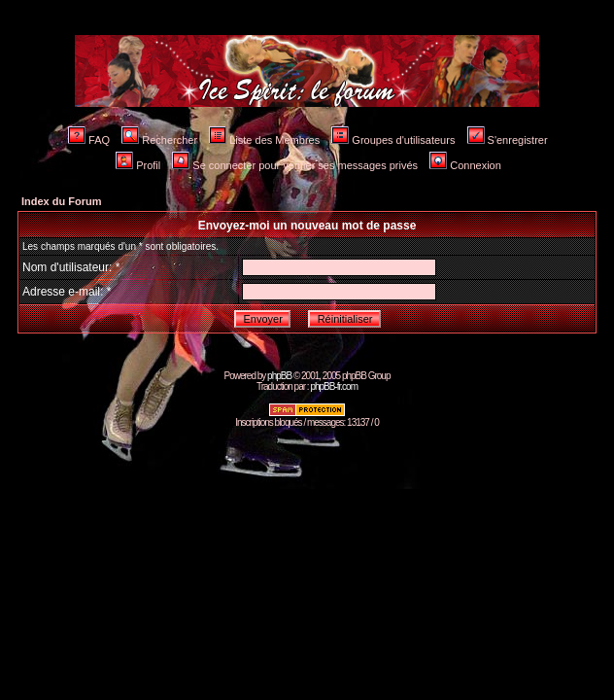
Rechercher (159, 140)
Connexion (465, 165)
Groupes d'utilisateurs (393, 140)
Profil (138, 165)
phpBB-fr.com (334, 386)
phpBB (279, 376)
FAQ (89, 140)
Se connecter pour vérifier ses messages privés (295, 165)
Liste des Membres (264, 140)
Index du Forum (62, 201)
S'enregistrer (508, 140)
